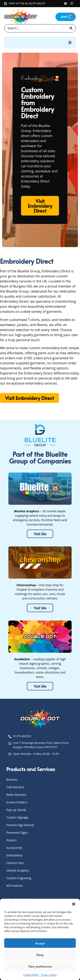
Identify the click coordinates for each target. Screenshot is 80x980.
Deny (40, 955)
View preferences (40, 966)
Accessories (14, 848)
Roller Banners (16, 795)
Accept (40, 943)
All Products (14, 886)
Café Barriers (15, 787)
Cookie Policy (31, 975)
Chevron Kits (15, 863)
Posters (11, 840)
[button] (74, 904)
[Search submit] (71, 28)
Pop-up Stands (16, 810)
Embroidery (14, 855)
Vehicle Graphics (18, 870)
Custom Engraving (19, 878)
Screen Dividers (17, 802)
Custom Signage (17, 817)
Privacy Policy (49, 975)
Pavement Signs (17, 833)
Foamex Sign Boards (20, 825)
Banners (12, 780)
